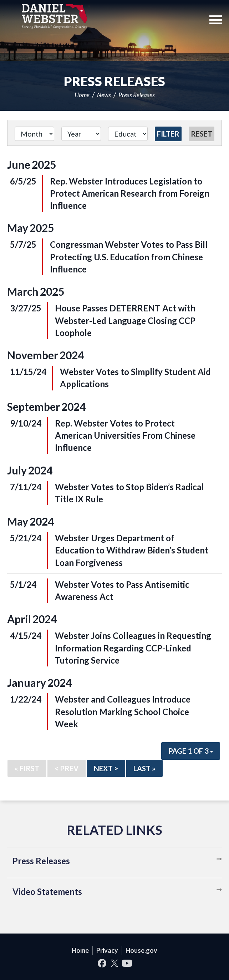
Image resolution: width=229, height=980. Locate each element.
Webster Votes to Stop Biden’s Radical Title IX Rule (129, 493)
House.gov (141, 950)
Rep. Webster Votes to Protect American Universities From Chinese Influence (125, 435)
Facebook (102, 963)
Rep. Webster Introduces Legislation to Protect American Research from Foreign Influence (130, 193)
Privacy (107, 950)
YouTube (127, 963)
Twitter (115, 963)
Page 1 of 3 (191, 751)
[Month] (34, 134)
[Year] (81, 134)
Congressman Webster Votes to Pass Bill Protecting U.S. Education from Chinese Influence (129, 257)
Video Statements (47, 892)
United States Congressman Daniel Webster (54, 16)
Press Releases (137, 95)
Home (82, 95)
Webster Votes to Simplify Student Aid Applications (135, 378)
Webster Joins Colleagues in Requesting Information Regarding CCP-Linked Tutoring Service (133, 648)
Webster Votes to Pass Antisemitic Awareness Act (122, 590)
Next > (106, 768)
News (104, 95)
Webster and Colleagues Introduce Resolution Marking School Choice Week (123, 711)
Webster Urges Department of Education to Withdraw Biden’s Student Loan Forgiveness (132, 550)
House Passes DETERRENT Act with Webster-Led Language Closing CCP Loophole (125, 320)
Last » (144, 768)
